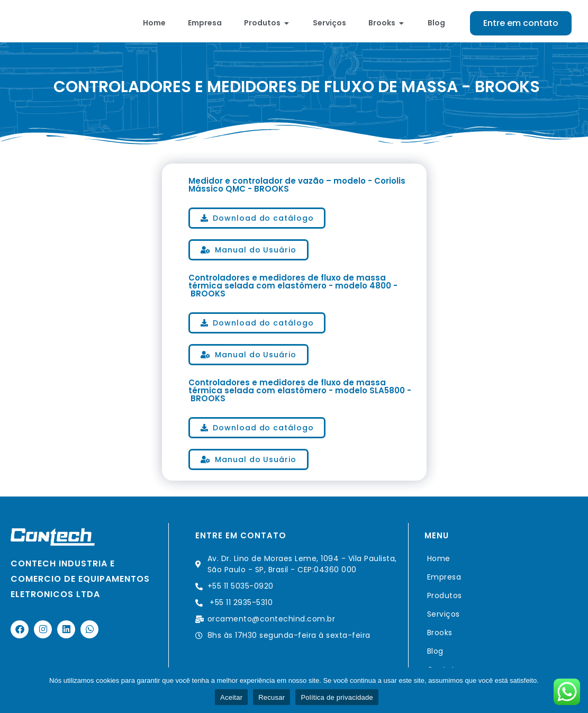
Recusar (272, 697)
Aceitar (231, 697)
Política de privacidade (337, 697)
